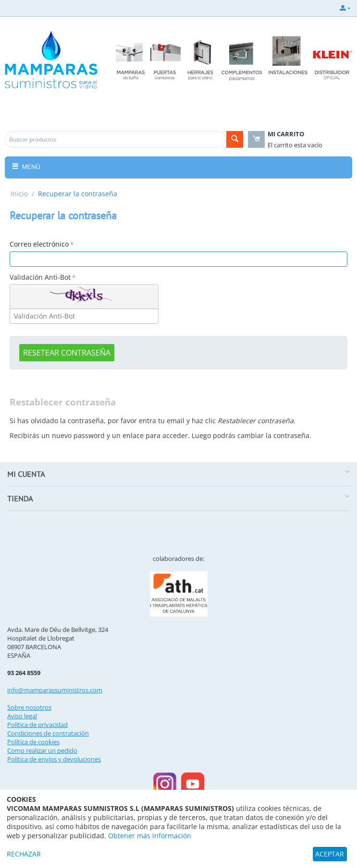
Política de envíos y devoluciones (54, 759)
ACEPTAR (330, 854)
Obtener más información (150, 836)
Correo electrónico (39, 244)
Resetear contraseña (67, 353)
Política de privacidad (37, 725)
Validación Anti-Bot (40, 277)
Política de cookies (33, 742)
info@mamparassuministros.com (55, 690)
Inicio (19, 194)
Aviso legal (22, 716)
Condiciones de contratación (48, 733)
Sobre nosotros (29, 707)
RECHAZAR (24, 854)
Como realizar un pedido (42, 750)
